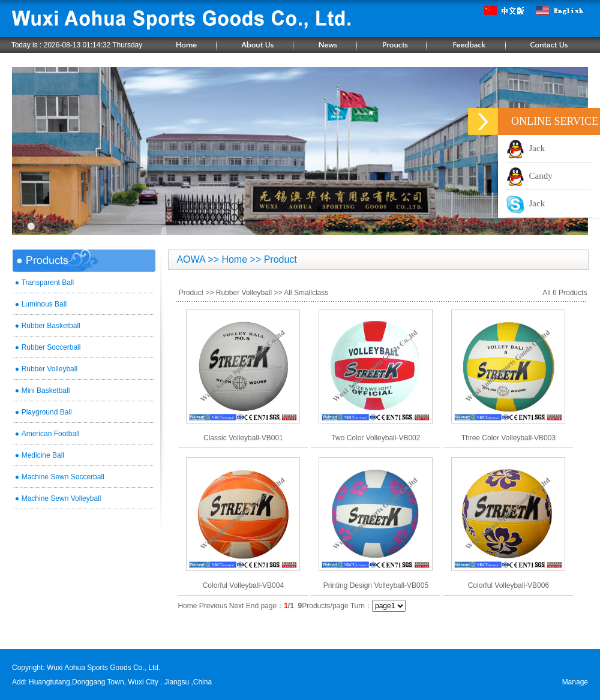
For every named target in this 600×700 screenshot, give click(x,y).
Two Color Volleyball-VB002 (376, 438)
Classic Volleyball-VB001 (243, 438)
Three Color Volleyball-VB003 (508, 438)
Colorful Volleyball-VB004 (243, 585)
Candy (529, 176)
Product (191, 293)
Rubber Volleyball (244, 293)
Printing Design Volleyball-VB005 (376, 585)
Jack (526, 148)
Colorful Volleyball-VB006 (508, 585)
